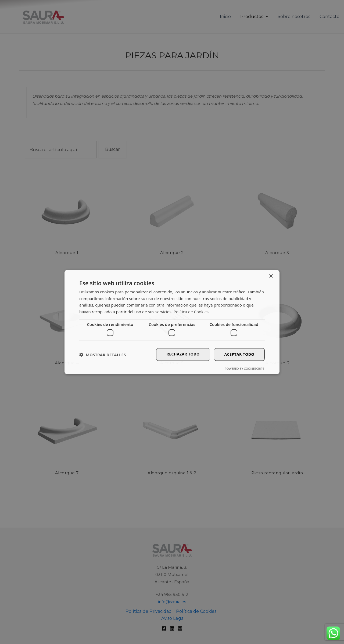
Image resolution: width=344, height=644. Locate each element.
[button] (103, 354)
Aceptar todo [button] (239, 354)
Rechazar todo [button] (183, 354)
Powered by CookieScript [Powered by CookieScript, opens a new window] (244, 369)
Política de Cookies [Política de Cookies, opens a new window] (191, 312)
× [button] (271, 276)
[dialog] (172, 322)
